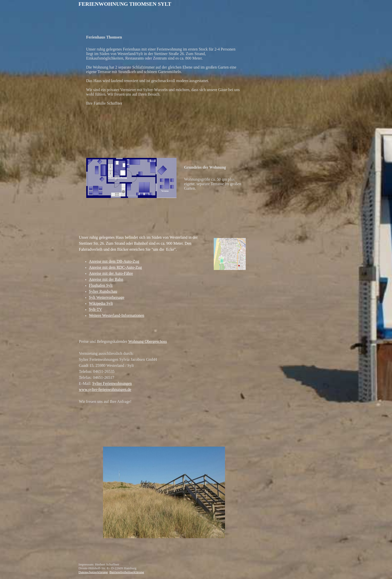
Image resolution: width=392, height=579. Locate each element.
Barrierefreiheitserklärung (127, 572)
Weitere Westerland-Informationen (117, 315)
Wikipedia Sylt (101, 303)
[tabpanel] (175, 4)
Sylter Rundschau (103, 291)
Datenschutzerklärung (93, 572)
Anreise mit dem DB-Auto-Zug (114, 261)
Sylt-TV (95, 309)
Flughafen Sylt (101, 285)
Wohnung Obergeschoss (147, 341)
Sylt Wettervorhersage (107, 297)
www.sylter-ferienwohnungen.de (105, 389)
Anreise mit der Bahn (106, 279)
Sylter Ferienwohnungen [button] (112, 383)
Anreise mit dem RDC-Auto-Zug (115, 267)
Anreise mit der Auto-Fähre (111, 273)
